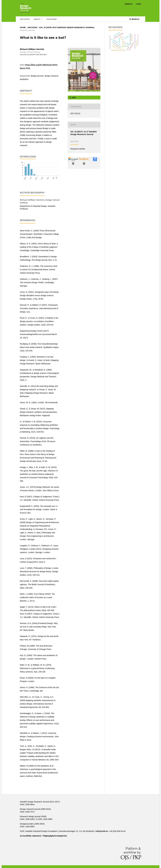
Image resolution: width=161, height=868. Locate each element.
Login (138, 4)
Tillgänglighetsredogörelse (55, 836)
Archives (25, 19)
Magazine (52, 19)
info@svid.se (102, 831)
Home (23, 27)
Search (134, 19)
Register (129, 4)
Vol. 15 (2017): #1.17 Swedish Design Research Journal (67, 27)
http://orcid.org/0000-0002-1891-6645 (33, 55)
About (37, 19)
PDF (74, 98)
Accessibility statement (30, 836)
